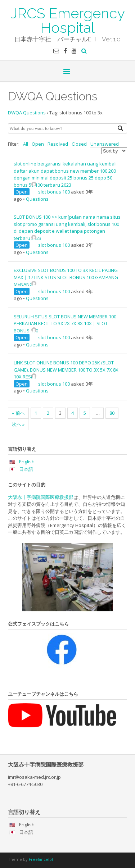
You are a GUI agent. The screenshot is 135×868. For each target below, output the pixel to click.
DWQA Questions (27, 113)
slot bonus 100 (51, 192)
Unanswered (105, 144)
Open (38, 144)
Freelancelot (41, 859)
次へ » (18, 424)
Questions (37, 199)
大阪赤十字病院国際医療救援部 (41, 497)
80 (112, 413)
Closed (79, 144)
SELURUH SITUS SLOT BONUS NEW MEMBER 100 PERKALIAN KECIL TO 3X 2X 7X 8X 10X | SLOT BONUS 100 (65, 324)
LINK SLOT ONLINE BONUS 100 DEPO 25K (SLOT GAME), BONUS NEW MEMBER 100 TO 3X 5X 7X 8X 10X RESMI (66, 370)
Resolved (58, 144)
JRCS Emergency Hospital (68, 20)
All (26, 144)
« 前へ (18, 413)
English (27, 462)
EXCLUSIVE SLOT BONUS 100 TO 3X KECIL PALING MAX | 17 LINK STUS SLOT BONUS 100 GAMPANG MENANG (66, 277)
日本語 (26, 469)
